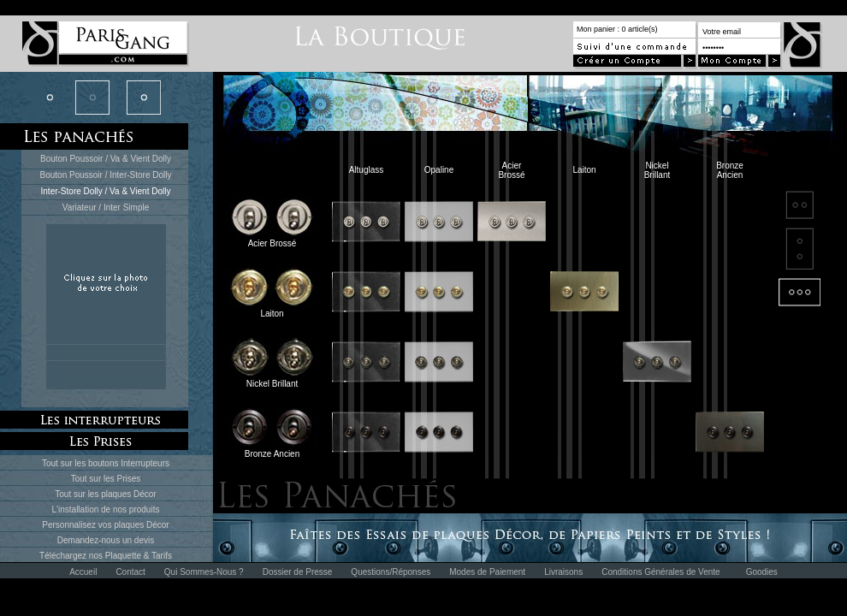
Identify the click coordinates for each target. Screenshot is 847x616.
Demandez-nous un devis (106, 540)
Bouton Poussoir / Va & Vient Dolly (106, 159)
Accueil (83, 572)
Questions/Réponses (391, 572)
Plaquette (123, 556)
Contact (130, 572)
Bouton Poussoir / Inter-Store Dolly (106, 175)
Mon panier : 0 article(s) (617, 29)
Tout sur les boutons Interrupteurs (106, 463)
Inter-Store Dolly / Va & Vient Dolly (106, 191)
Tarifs (162, 556)
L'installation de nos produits (106, 509)
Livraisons (563, 572)
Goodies (762, 572)
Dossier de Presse (298, 572)
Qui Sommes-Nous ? (204, 572)
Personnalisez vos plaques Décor (105, 525)
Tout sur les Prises (106, 479)
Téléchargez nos (72, 556)
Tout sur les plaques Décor (105, 494)
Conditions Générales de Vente (660, 572)
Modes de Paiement (487, 572)
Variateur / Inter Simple (106, 207)
